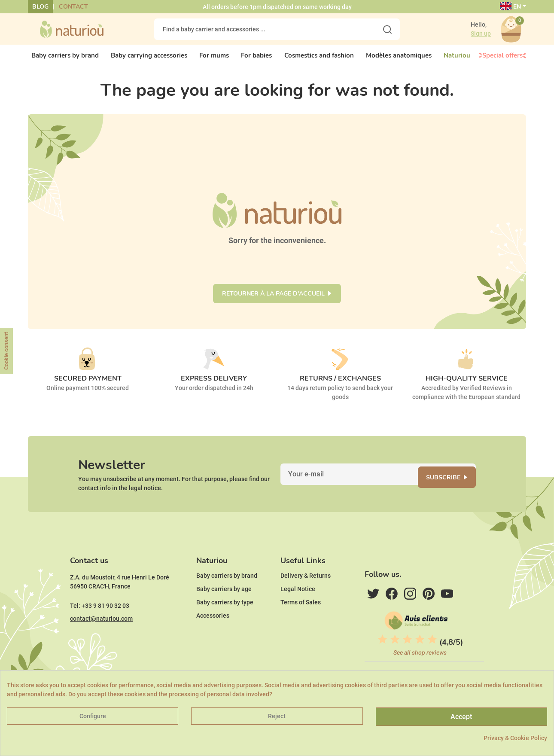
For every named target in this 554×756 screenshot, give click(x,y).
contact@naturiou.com (101, 640)
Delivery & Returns (306, 597)
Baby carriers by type (225, 624)
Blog (40, 7)
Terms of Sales (301, 624)
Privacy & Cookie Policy (515, 738)
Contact (73, 7)
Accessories (213, 637)
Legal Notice (298, 611)
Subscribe (451, 489)
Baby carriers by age (224, 611)
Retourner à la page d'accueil (273, 301)
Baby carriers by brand (227, 597)
